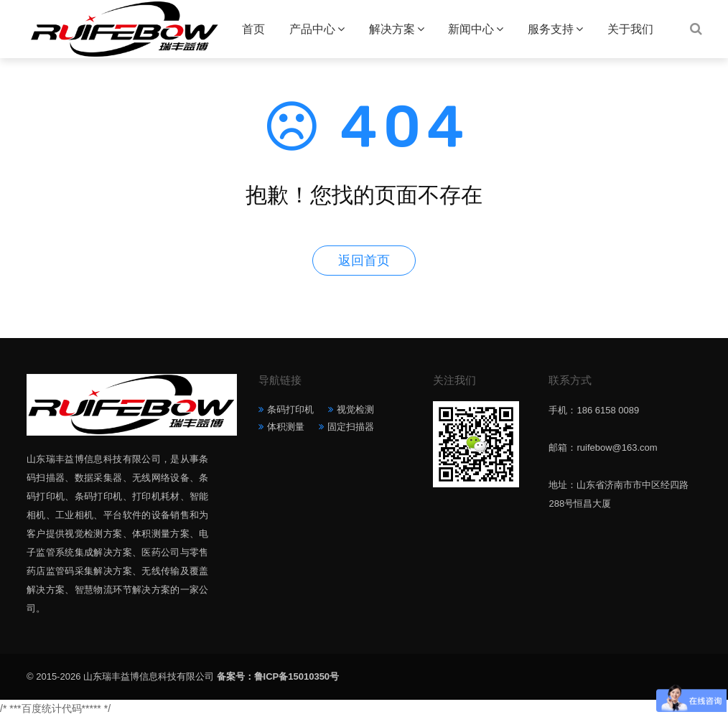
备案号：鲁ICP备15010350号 (278, 676)
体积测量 (286, 427)
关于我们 (630, 29)
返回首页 (364, 261)
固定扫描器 (351, 427)
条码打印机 (290, 409)
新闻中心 (471, 29)
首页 (253, 29)
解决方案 (392, 29)
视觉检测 (355, 409)
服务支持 (551, 29)
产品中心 (312, 29)
